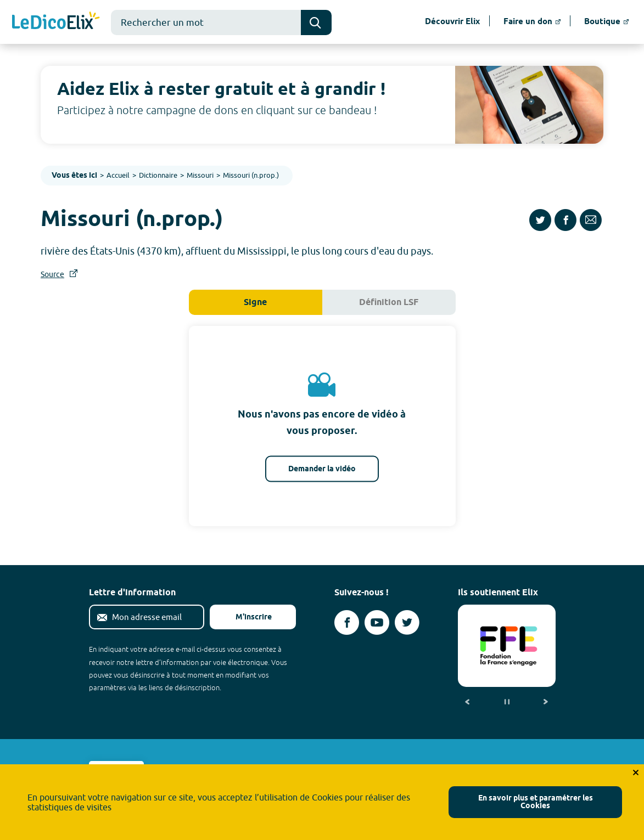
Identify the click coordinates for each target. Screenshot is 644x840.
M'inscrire (245, 618)
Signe (255, 303)
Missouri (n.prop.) (251, 175)
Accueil (118, 175)
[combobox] (206, 22)
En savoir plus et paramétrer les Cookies (536, 802)
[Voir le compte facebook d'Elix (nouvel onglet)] (347, 622)
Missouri (200, 175)
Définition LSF (389, 303)
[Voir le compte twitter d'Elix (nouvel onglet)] (407, 622)
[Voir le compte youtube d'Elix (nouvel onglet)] (377, 622)
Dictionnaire (158, 175)
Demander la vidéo (322, 469)
